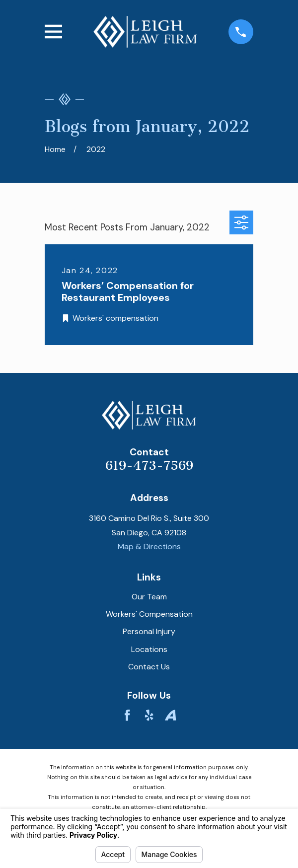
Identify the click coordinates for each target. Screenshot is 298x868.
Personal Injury (149, 631)
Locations (149, 649)
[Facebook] (127, 715)
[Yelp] (149, 715)
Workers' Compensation (149, 614)
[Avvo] (170, 715)
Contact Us (149, 667)
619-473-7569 (149, 466)
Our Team (149, 597)
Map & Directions (149, 546)
